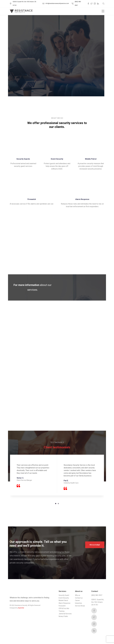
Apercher (21, 608)
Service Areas (80, 606)
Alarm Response (65, 603)
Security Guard (64, 595)
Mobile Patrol (63, 600)
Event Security (64, 598)
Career (77, 600)
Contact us (79, 598)
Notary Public (63, 616)
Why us (78, 595)
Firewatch (62, 606)
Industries (78, 603)
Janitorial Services (65, 614)
